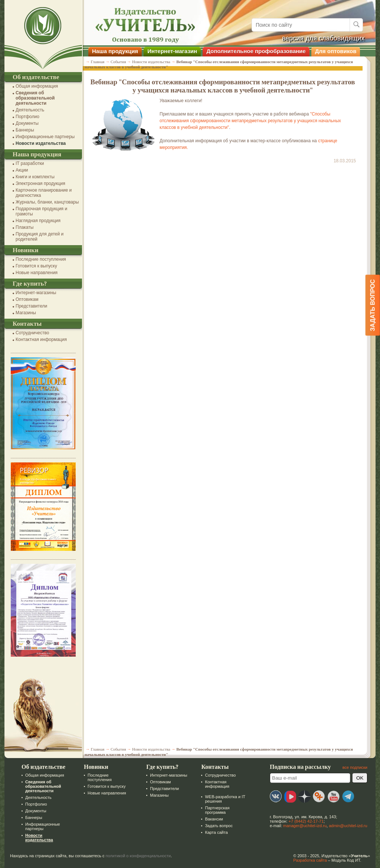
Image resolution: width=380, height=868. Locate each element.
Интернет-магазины (36, 293)
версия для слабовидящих (323, 38)
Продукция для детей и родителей (40, 237)
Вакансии (214, 819)
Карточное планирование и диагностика (44, 193)
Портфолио (27, 117)
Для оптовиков (336, 51)
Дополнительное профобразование (256, 51)
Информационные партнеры (45, 137)
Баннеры (25, 130)
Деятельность (30, 110)
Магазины (26, 313)
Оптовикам (27, 299)
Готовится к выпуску (36, 266)
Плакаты (24, 227)
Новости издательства (41, 143)
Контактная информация (41, 339)
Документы (27, 123)
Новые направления (37, 273)
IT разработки (30, 163)
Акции (22, 170)
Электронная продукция (40, 183)
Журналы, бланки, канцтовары (47, 202)
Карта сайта (216, 832)
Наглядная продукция (38, 221)
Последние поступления (41, 259)
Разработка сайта (310, 860)
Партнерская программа (217, 810)
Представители (31, 306)
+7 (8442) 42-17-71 (306, 821)
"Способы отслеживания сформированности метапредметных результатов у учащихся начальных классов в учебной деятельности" (250, 121)
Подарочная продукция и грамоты (41, 211)
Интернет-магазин (172, 51)
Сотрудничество (32, 333)
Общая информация (37, 86)
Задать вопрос (219, 826)
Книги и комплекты (35, 177)
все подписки (355, 767)
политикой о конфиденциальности (138, 856)
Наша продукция (115, 51)
